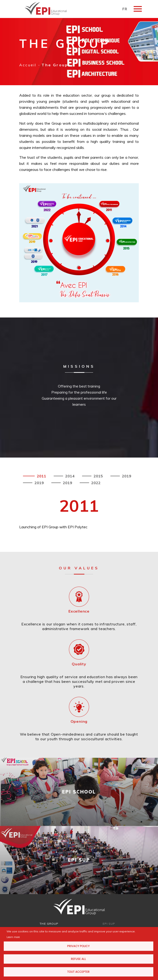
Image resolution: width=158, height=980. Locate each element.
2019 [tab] (126, 476)
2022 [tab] (95, 483)
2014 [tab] (69, 476)
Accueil (28, 65)
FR (125, 9)
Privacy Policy (79, 946)
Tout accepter (78, 972)
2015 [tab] (98, 476)
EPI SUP (109, 924)
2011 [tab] (41, 476)
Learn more (13, 937)
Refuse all (78, 959)
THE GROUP (49, 924)
